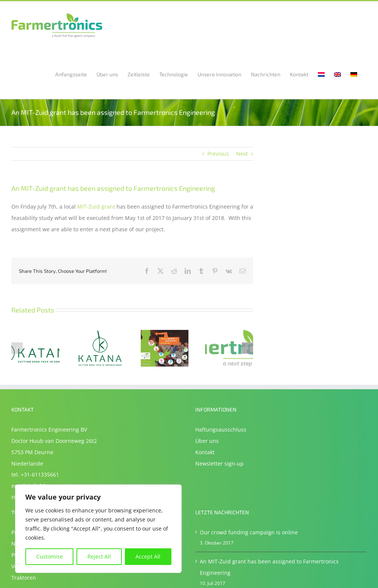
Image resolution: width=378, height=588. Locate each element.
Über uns (207, 441)
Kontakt (205, 452)
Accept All (148, 556)
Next (242, 154)
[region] (98, 529)
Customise (50, 556)
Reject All (99, 556)
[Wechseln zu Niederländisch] (321, 74)
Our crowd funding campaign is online (249, 532)
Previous (218, 154)
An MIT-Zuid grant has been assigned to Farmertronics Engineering (269, 567)
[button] (17, 348)
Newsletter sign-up (219, 463)
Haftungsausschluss (221, 429)
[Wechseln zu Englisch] (338, 74)
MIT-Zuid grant (96, 207)
